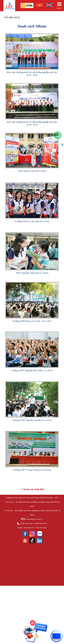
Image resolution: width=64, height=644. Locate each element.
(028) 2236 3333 (41, 523)
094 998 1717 (29, 528)
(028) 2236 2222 (27, 523)
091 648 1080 (41, 528)
